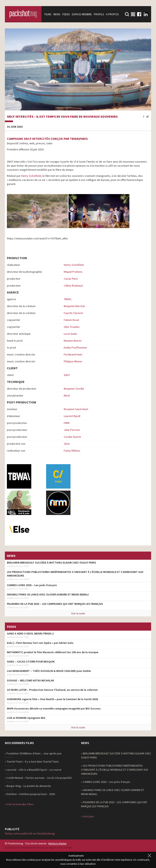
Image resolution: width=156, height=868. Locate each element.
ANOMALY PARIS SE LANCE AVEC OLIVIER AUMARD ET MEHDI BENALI (48, 594)
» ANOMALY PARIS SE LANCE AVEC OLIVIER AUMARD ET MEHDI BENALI (113, 792)
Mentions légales (57, 844)
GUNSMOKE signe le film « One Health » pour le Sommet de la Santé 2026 (52, 699)
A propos (112, 14)
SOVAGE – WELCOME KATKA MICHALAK (30, 680)
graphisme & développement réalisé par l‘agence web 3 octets (38, 848)
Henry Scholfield (31, 176)
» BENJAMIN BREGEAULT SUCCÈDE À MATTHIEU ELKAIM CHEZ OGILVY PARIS (116, 755)
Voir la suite (78, 613)
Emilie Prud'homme (75, 348)
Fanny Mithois (72, 451)
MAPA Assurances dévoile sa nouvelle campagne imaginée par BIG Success (54, 708)
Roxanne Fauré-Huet (76, 409)
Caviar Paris (71, 279)
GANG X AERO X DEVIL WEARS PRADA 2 (30, 633)
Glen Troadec (72, 327)
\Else (67, 444)
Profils (99, 14)
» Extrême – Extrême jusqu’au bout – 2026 (30, 794)
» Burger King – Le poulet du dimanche (28, 786)
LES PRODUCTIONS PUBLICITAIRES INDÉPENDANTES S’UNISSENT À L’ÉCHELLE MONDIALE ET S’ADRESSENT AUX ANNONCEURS (75, 574)
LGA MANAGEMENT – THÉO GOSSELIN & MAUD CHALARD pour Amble (49, 671)
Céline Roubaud (73, 286)
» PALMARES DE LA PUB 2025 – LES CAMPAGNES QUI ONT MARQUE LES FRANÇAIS (114, 804)
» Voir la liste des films (19, 804)
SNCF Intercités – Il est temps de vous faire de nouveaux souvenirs (62, 117)
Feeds (66, 14)
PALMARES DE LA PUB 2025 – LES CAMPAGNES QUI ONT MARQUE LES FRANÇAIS (55, 604)
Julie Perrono (72, 430)
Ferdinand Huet (73, 354)
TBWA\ (68, 299)
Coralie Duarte (72, 437)
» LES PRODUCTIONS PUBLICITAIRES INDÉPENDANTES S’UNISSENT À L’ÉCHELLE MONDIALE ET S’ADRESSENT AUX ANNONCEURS (115, 770)
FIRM (67, 423)
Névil (67, 395)
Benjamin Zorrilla (74, 389)
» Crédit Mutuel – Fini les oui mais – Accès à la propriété (38, 778)
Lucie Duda (70, 334)
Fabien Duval (71, 320)
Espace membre (82, 14)
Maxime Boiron (73, 341)
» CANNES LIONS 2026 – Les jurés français (106, 782)
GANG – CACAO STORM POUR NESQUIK (31, 662)
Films (48, 14)
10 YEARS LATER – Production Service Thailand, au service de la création (52, 690)
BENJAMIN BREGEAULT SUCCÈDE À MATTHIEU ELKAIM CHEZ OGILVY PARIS (51, 563)
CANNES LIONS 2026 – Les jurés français (32, 585)
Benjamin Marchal (74, 306)
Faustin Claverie (73, 313)
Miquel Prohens (73, 272)
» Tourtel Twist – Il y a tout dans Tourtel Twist (32, 762)
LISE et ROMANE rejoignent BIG (26, 718)
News (57, 14)
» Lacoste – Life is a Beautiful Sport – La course (33, 770)
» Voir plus (88, 816)
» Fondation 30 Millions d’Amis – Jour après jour (33, 753)
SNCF (67, 375)
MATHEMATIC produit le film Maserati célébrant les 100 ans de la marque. (53, 652)
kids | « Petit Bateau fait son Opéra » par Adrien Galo (40, 643)
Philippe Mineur (73, 361)
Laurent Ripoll (72, 416)
